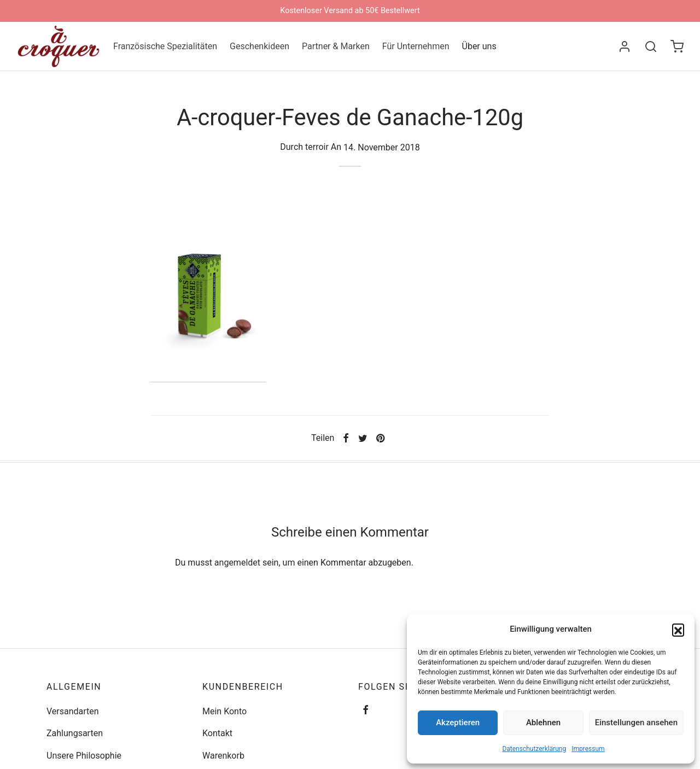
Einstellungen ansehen (636, 723)
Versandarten (73, 717)
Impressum (588, 749)
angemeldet (237, 569)
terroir (317, 153)
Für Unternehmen (416, 46)
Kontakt (217, 739)
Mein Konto (224, 717)
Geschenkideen (259, 46)
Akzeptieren (458, 723)
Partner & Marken (336, 46)
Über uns (479, 46)
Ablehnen (543, 723)
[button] (678, 630)
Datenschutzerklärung (534, 749)
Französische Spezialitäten (165, 46)
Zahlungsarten (75, 739)
